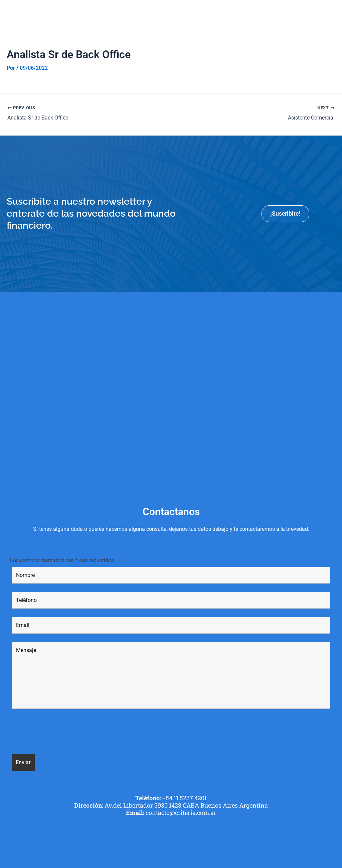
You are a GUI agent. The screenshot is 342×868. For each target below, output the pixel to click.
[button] (333, 13)
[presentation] (62, 733)
